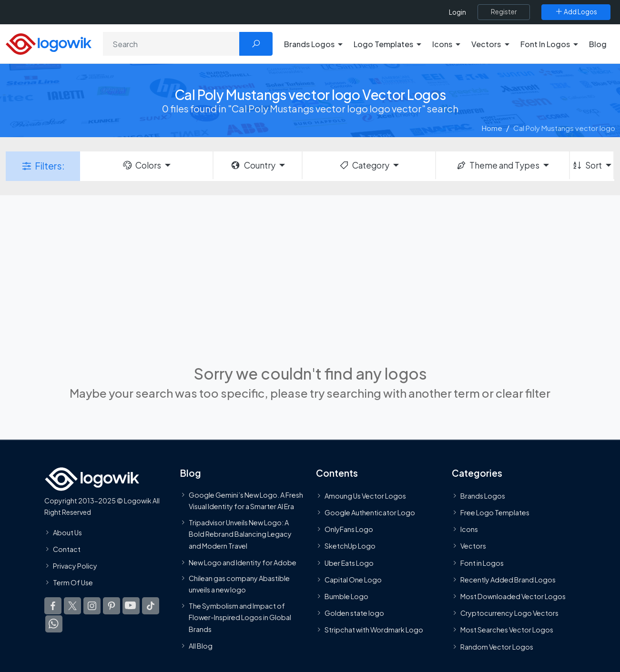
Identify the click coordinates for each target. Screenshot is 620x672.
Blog (598, 44)
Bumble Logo (346, 596)
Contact (67, 549)
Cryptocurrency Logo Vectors (509, 613)
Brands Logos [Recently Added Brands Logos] (483, 496)
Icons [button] (442, 44)
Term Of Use (73, 582)
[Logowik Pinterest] (112, 606)
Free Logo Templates (495, 512)
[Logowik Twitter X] (72, 606)
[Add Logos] (576, 12)
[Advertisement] (310, 279)
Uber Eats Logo (349, 563)
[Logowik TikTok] (151, 606)
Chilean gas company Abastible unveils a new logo (239, 584)
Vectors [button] (486, 44)
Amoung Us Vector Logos (365, 496)
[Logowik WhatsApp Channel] (54, 624)
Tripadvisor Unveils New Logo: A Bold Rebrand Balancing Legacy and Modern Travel (240, 534)
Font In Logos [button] (545, 44)
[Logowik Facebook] (53, 606)
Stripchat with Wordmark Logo (374, 630)
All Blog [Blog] (201, 646)
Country (253, 165)
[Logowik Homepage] (49, 43)
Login (457, 12)
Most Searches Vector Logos (507, 630)
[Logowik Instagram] (92, 606)
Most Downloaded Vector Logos (513, 596)
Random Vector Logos (497, 647)
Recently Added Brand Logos (508, 580)
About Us (67, 532)
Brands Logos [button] (309, 44)
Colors (142, 165)
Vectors (473, 546)
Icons (469, 530)
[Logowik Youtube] (131, 606)
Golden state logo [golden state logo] (354, 613)
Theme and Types (498, 165)
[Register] (504, 12)
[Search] (171, 44)
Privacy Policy (75, 566)
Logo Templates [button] (383, 44)
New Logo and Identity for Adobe (243, 562)
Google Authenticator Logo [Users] (370, 512)
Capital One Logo (353, 580)
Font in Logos (482, 563)
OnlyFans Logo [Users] (349, 530)
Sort (587, 165)
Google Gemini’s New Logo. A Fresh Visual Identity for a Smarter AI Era (246, 501)
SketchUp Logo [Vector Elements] (350, 546)
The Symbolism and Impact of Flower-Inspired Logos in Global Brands (240, 617)
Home (492, 128)
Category (364, 165)
